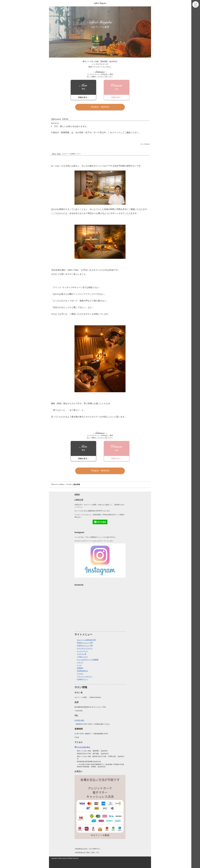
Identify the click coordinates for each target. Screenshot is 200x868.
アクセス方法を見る (83, 747)
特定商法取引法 (82, 671)
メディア (80, 662)
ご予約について (82, 657)
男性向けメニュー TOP (85, 643)
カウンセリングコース (85, 648)
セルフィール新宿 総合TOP (86, 640)
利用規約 (80, 668)
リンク (79, 665)
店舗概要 (95, 660)
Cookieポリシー (82, 679)
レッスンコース (82, 651)
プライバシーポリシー (85, 676)
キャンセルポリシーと (85, 660)
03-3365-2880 (79, 720)
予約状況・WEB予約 (100, 107)
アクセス (80, 674)
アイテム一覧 (82, 654)
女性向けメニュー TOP (85, 646)
